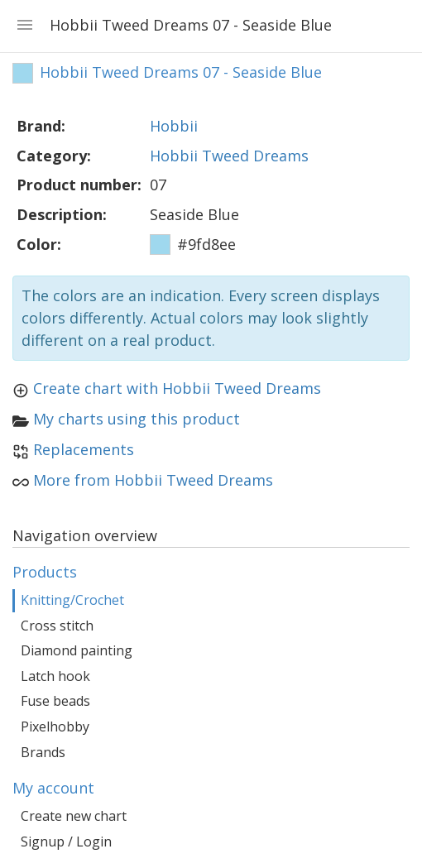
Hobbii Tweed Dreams (229, 156)
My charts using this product (137, 419)
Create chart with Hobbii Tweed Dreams (177, 388)
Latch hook (55, 676)
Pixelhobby (55, 727)
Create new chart (74, 816)
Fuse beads (55, 701)
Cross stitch (57, 626)
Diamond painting (77, 650)
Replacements (84, 449)
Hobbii (174, 126)
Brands (43, 752)
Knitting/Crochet (72, 600)
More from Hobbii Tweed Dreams (153, 480)
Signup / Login (66, 842)
